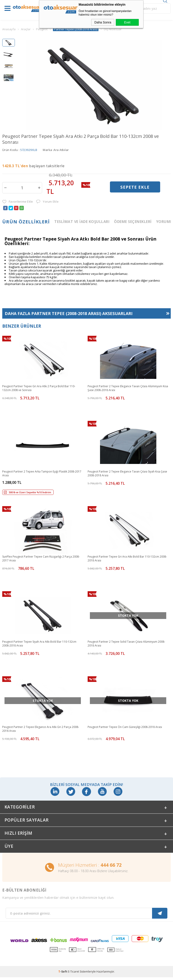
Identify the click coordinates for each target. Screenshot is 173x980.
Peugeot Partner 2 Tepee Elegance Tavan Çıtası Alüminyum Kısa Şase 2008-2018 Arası (128, 388)
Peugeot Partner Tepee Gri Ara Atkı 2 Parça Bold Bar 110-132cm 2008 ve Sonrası (39, 388)
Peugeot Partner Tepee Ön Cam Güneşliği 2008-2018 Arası (125, 727)
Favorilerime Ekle (18, 202)
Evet (127, 22)
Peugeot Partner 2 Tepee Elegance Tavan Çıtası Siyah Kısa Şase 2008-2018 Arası (127, 473)
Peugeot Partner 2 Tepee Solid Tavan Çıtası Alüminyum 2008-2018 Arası (126, 644)
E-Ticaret (74, 974)
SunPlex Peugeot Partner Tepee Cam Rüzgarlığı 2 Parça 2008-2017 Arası (41, 558)
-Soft (63, 974)
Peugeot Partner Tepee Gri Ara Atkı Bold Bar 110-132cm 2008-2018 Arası (127, 558)
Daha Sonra (103, 22)
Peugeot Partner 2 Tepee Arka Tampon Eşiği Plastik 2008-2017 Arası (42, 473)
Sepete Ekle (135, 188)
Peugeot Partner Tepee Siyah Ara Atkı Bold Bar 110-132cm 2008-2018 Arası (39, 644)
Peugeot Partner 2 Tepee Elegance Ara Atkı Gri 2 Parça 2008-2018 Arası (41, 729)
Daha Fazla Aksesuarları (69, 313)
